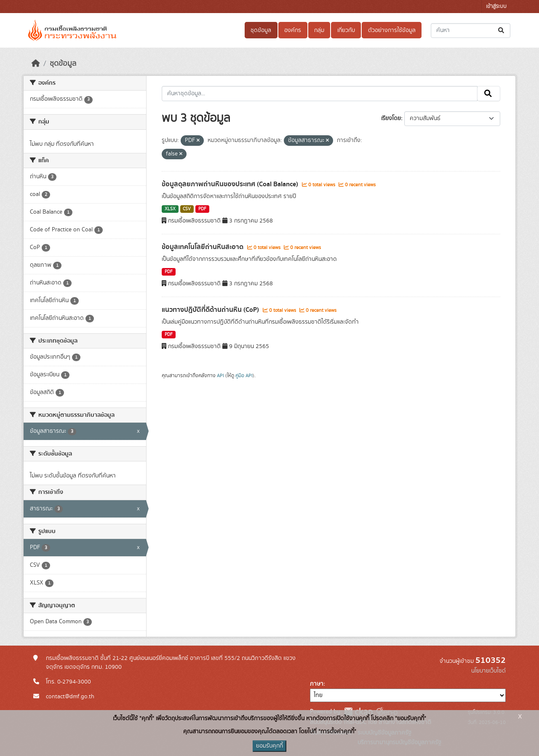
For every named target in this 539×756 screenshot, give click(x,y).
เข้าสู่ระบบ (496, 7)
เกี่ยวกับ (346, 30)
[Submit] (502, 31)
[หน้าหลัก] (36, 64)
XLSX (170, 209)
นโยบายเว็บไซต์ (488, 671)
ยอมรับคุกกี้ (269, 746)
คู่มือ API (244, 375)
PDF (202, 209)
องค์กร (293, 30)
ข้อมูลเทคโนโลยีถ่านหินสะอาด (203, 247)
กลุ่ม (319, 30)
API (220, 375)
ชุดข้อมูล (261, 30)
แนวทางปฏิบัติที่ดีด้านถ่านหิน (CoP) (211, 310)
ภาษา (317, 684)
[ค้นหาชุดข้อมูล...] (471, 31)
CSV (187, 209)
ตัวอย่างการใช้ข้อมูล (392, 30)
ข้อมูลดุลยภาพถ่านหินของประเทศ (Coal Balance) (231, 184)
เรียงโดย (391, 118)
